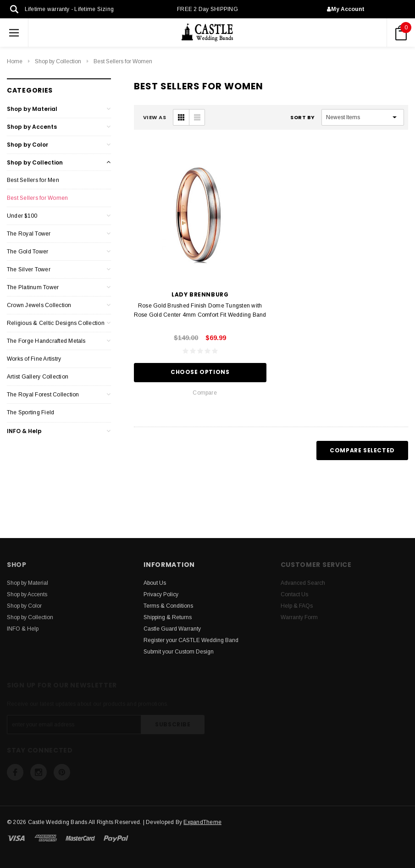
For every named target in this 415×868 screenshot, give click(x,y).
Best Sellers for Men (33, 180)
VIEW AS (155, 117)
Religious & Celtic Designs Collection (56, 323)
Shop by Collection (58, 61)
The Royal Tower (29, 234)
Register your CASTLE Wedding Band (191, 640)
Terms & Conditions (168, 606)
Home (15, 61)
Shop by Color (28, 145)
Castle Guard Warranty (172, 629)
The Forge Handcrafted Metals (46, 341)
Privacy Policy (161, 594)
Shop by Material (32, 109)
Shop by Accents (32, 127)
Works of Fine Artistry (34, 359)
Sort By (303, 117)
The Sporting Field (30, 412)
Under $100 (22, 216)
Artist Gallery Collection (38, 377)
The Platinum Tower (33, 287)
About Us (155, 583)
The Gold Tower (28, 252)
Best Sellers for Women (123, 61)
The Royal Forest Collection (43, 395)
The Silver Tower (29, 269)
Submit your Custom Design (179, 652)
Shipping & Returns (168, 617)
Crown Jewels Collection (39, 305)
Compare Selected (362, 450)
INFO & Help (24, 431)
